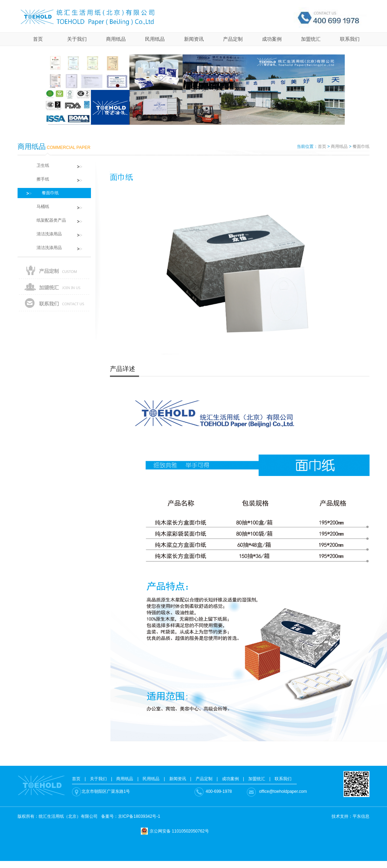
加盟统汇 (311, 39)
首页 (38, 39)
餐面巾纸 (361, 146)
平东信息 (361, 816)
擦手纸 (39, 179)
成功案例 (272, 39)
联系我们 (350, 39)
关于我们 (77, 39)
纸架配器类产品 (47, 220)
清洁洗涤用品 (45, 234)
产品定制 (233, 39)
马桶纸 (39, 207)
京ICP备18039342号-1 (139, 816)
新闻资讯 (194, 39)
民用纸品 (155, 39)
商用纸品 (116, 39)
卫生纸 (39, 165)
